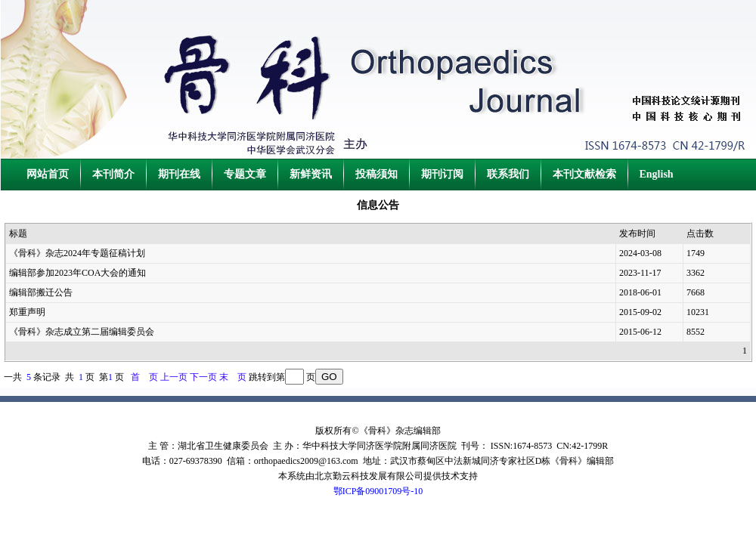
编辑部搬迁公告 (41, 292)
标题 (18, 233)
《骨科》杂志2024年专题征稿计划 (77, 253)
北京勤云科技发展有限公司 (369, 476)
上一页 (174, 377)
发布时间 (637, 233)
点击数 (700, 233)
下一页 (203, 377)
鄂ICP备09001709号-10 (378, 491)
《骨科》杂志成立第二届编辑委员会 (82, 332)
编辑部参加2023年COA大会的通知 (77, 273)
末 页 (233, 377)
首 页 (144, 377)
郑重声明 (27, 312)
